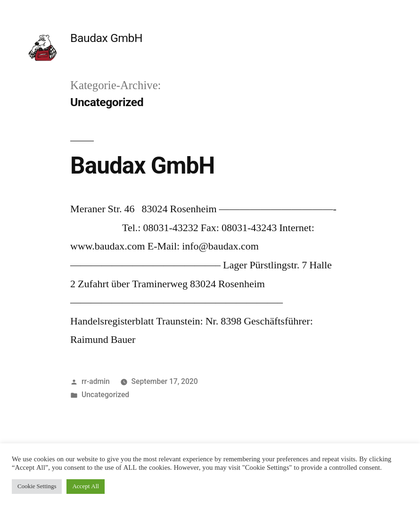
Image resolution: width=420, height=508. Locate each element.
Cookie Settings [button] (37, 486)
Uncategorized (105, 395)
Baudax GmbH (106, 38)
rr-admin (96, 381)
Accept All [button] (85, 486)
